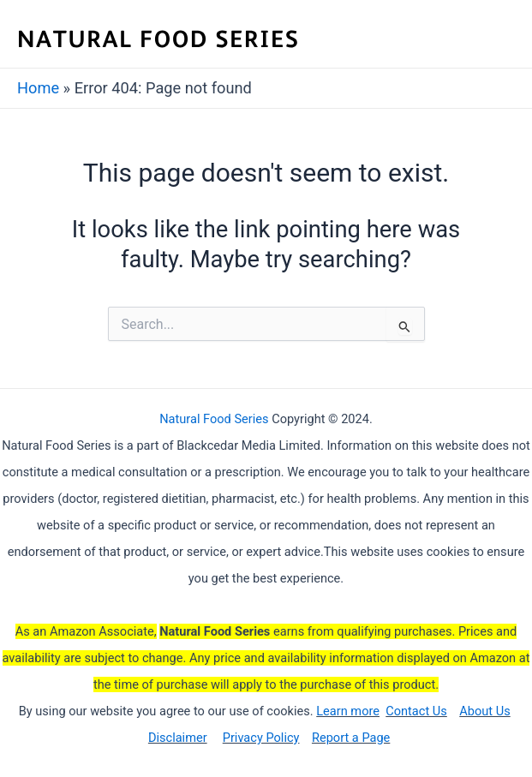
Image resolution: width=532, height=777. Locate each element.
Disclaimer (178, 738)
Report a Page (351, 738)
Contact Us (416, 711)
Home (38, 88)
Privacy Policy (261, 738)
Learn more (348, 711)
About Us (484, 711)
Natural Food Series (214, 419)
